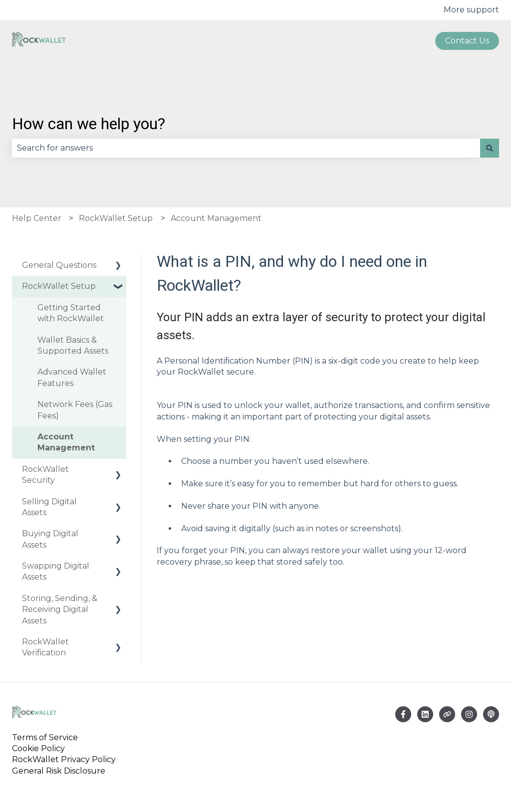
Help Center (37, 218)
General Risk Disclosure (59, 771)
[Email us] (425, 714)
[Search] (490, 148)
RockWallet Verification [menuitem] (45, 647)
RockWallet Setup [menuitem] (59, 286)
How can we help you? (89, 124)
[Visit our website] (447, 714)
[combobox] (246, 148)
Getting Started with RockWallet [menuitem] (71, 313)
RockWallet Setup (116, 218)
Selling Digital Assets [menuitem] (49, 507)
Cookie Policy (38, 748)
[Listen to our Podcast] (491, 714)
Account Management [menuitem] (66, 442)
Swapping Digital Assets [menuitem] (56, 571)
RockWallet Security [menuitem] (45, 475)
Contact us (467, 41)
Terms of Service (47, 737)
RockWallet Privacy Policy (64, 759)
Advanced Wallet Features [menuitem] (72, 377)
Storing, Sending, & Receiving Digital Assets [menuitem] (60, 609)
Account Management (216, 218)
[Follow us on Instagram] (469, 714)
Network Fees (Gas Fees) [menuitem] (75, 410)
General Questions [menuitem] (59, 265)
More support (471, 10)
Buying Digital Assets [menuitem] (50, 539)
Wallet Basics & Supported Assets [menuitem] (73, 345)
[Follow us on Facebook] (403, 714)
